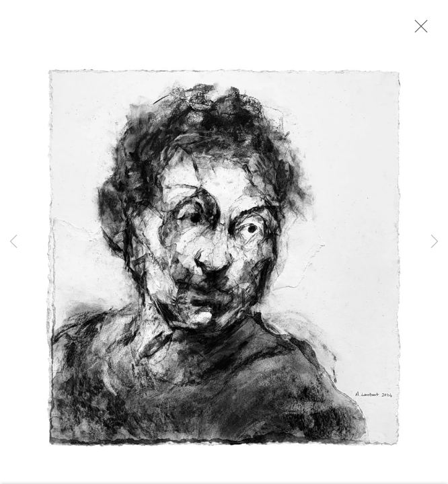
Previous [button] (13, 242)
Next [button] (435, 242)
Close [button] (418, 30)
